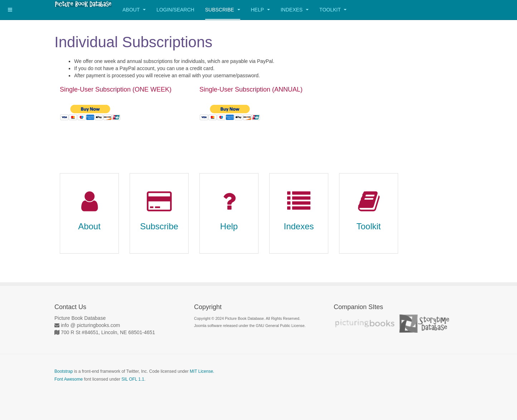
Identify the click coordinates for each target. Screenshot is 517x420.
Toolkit (333, 10)
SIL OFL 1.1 (133, 379)
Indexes (295, 10)
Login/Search (175, 10)
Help (260, 10)
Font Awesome (69, 379)
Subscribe (223, 10)
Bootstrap (64, 371)
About (134, 10)
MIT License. (202, 371)
